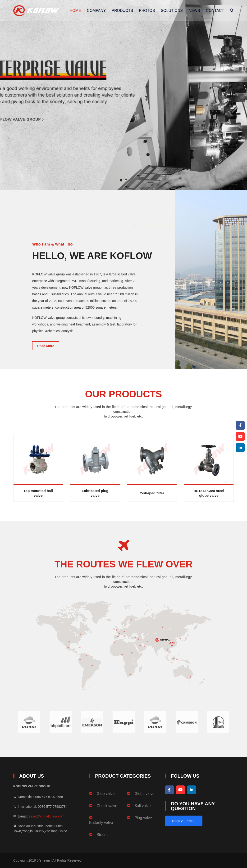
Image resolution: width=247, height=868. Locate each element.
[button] (121, 180)
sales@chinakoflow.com (47, 816)
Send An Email (184, 821)
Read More (46, 346)
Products (122, 11)
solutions (172, 11)
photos (147, 11)
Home (75, 11)
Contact (215, 11)
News (194, 11)
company (96, 11)
